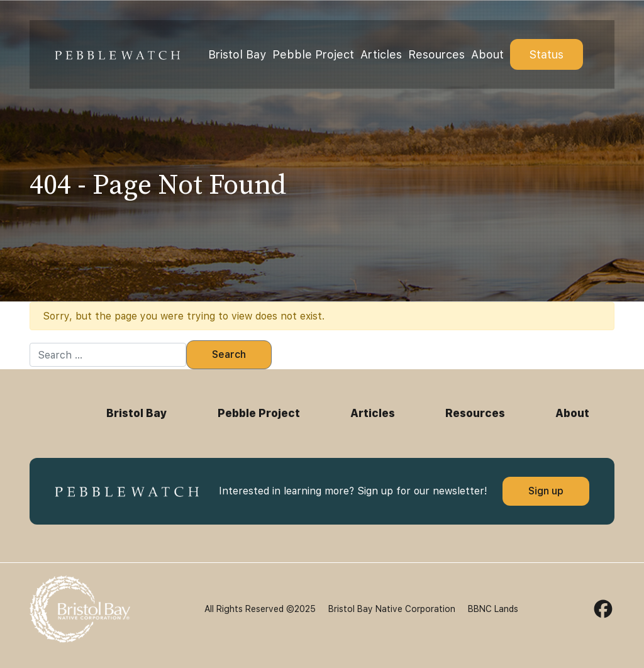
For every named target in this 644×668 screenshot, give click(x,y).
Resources (436, 54)
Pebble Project (313, 54)
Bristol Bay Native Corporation (392, 609)
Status (547, 54)
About (487, 54)
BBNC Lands (493, 609)
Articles (381, 54)
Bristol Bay (237, 54)
